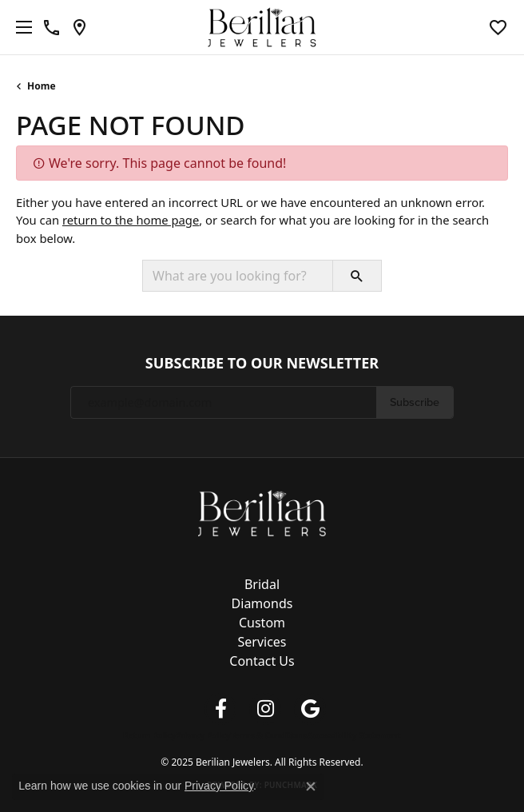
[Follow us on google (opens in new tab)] (310, 709)
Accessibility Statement (354, 735)
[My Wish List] (498, 27)
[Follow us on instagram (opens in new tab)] (265, 709)
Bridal (262, 584)
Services (262, 642)
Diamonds (262, 603)
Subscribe (415, 402)
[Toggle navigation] (20, 27)
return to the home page (131, 220)
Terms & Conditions (269, 735)
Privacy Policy (203, 735)
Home (42, 86)
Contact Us (262, 661)
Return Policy (149, 735)
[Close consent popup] (311, 786)
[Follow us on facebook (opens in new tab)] (220, 709)
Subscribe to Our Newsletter (262, 364)
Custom (262, 623)
